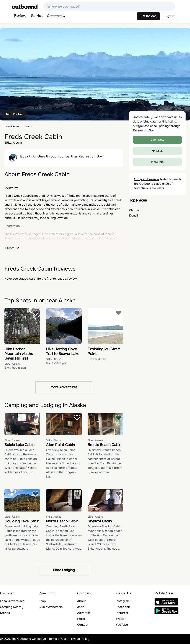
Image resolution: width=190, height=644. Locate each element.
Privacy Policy (79, 639)
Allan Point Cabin (60, 445)
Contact (83, 625)
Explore (20, 16)
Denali (134, 215)
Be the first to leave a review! (57, 279)
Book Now (157, 140)
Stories (37, 16)
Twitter (121, 619)
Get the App (148, 16)
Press (81, 619)
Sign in (170, 16)
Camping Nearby (12, 607)
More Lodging (64, 570)
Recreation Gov (91, 156)
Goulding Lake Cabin (22, 521)
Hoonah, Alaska (97, 359)
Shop (42, 601)
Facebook (123, 607)
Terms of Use (58, 639)
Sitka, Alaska (13, 143)
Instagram (123, 601)
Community (56, 16)
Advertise (84, 613)
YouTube (122, 625)
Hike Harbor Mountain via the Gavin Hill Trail (19, 354)
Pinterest (122, 613)
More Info (157, 162)
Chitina (134, 210)
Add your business (146, 179)
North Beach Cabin (62, 521)
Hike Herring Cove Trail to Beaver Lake (63, 351)
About (81, 601)
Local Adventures (12, 601)
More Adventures (64, 387)
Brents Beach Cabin (104, 445)
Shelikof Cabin (100, 521)
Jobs (81, 607)
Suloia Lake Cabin (19, 445)
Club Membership (51, 607)
